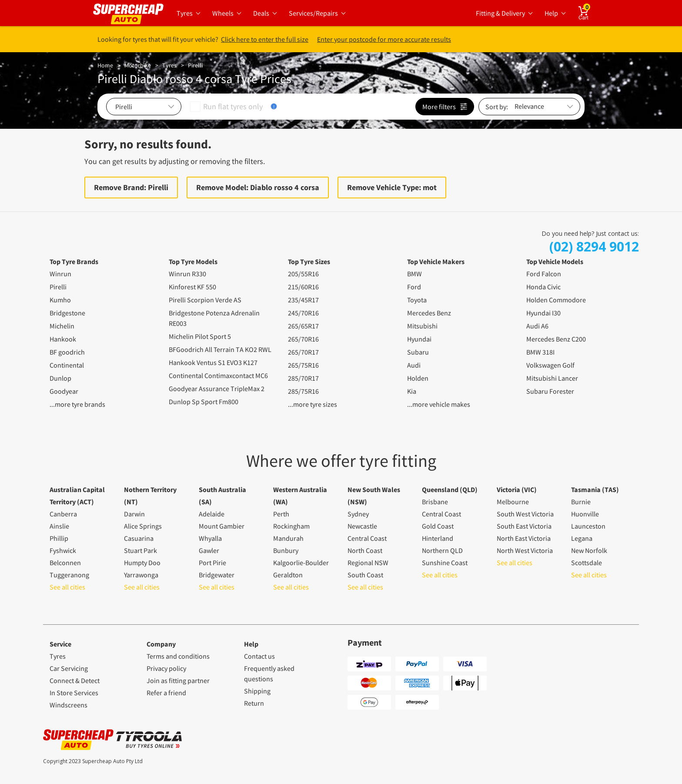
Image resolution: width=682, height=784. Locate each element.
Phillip (59, 538)
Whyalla (210, 538)
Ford (414, 287)
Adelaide (212, 514)
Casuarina (139, 538)
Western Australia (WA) (300, 496)
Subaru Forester (550, 391)
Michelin (62, 326)
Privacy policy (166, 668)
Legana (582, 538)
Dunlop (60, 378)
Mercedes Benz (429, 313)
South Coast (365, 575)
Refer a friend (166, 693)
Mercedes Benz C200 (556, 339)
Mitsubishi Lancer (552, 378)
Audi (414, 365)
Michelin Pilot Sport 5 (200, 336)
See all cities (67, 587)
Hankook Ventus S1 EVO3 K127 (213, 362)
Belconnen (65, 563)
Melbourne (513, 502)
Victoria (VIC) (517, 489)
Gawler (209, 550)
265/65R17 (303, 326)
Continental (67, 365)
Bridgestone (67, 313)
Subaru (418, 352)
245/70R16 (303, 313)
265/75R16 (303, 365)
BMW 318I (540, 352)
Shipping (257, 691)
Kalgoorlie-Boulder (301, 563)
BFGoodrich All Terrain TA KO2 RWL (220, 349)
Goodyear (64, 391)
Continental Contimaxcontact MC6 (218, 375)
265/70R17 (303, 352)
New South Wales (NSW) (374, 496)
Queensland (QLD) (450, 489)
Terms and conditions (178, 656)
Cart (589, 10)
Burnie (581, 502)
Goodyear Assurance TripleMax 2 (217, 389)
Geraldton (288, 575)
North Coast (365, 550)
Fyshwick (63, 550)
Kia (412, 391)
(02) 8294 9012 (594, 247)
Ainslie (59, 526)
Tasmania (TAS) (595, 489)
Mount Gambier (222, 526)
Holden (418, 378)
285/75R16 (303, 391)
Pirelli (195, 65)
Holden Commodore (556, 300)
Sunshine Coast (445, 563)
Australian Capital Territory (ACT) (77, 496)
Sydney (358, 514)
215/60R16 (303, 287)
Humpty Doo (142, 563)
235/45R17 (303, 300)
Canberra (63, 514)
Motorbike (138, 65)
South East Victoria (524, 526)
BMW (415, 274)
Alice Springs (143, 526)
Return (254, 703)
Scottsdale (587, 563)
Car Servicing (69, 668)
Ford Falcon (544, 274)
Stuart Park (140, 550)
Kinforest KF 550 (192, 287)
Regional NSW (368, 563)
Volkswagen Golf (550, 365)
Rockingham (291, 526)
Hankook (63, 339)
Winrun (60, 274)
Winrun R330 (187, 274)
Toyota (417, 300)
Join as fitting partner (178, 680)
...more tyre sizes (313, 404)
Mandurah (288, 538)
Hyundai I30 (543, 313)
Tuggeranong (69, 575)
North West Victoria (525, 550)
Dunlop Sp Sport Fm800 (204, 402)
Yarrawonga (141, 575)
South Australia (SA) (222, 496)
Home (105, 65)
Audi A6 (537, 326)
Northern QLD (442, 550)
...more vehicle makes (439, 404)
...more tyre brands (77, 404)
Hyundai (419, 339)
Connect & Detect (75, 680)
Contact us (259, 656)
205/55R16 (303, 274)
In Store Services (74, 693)
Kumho (60, 300)
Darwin (134, 514)
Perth (281, 514)
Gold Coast (438, 526)
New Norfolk (589, 550)
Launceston (588, 526)
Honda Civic (543, 287)
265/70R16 (303, 339)
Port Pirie (212, 563)
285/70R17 (303, 378)
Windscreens (69, 705)
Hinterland (438, 538)
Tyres (169, 65)
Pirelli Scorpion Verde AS (205, 300)
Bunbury (286, 550)
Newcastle (362, 526)
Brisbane (435, 502)
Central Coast (367, 538)
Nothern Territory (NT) (150, 496)
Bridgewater (217, 575)
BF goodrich (67, 352)
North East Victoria (524, 538)
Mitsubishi (422, 326)
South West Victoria (525, 514)
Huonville (585, 514)
